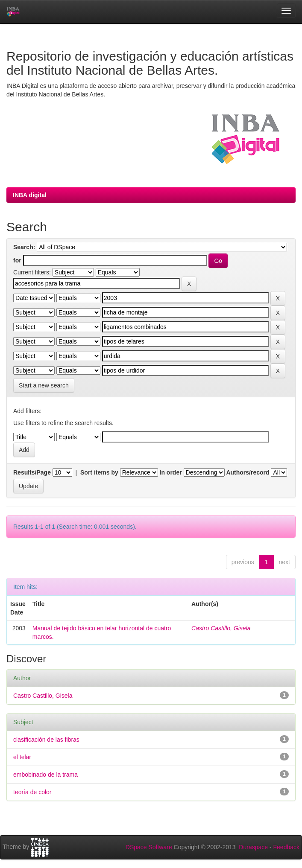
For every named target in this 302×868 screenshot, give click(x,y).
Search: (24, 247)
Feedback (286, 847)
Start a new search (44, 385)
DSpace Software (149, 847)
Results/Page (32, 472)
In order (171, 472)
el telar (22, 757)
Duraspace (253, 847)
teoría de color (32, 792)
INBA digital (30, 195)
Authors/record (248, 472)
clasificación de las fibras (46, 740)
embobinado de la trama (45, 775)
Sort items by (99, 472)
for (17, 260)
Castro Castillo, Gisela (221, 628)
